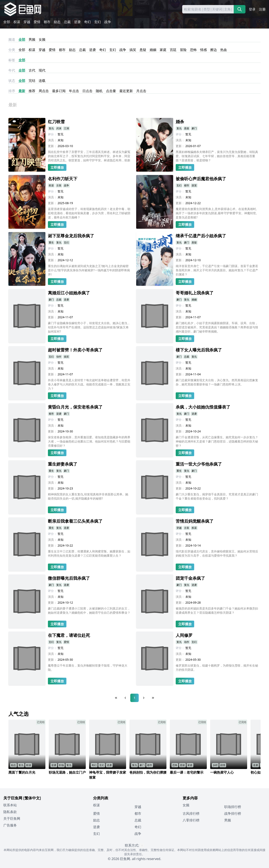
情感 (203, 50)
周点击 (44, 91)
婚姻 (153, 50)
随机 (99, 91)
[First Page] (116, 698)
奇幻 (87, 22)
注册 (262, 9)
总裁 (67, 22)
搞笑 (133, 50)
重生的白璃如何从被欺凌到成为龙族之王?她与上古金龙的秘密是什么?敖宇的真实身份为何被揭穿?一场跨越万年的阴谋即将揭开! (89, 270)
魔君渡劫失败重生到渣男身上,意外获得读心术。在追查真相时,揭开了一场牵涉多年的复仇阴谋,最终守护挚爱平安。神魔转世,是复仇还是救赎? (216, 213)
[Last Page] (153, 698)
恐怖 (193, 50)
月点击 (141, 91)
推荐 (32, 91)
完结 (32, 81)
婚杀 (180, 122)
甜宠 (194, 185)
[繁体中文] (32, 798)
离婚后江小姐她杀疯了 (69, 293)
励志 (57, 22)
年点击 (74, 91)
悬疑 (143, 50)
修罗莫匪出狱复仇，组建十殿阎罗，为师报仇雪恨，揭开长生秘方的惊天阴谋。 (217, 668)
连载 (42, 81)
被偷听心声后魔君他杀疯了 (201, 179)
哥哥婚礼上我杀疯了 (195, 293)
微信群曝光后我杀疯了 (69, 578)
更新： (52, 146)
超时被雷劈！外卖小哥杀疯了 (75, 350)
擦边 (214, 50)
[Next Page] (144, 698)
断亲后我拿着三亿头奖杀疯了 (75, 521)
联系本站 (10, 805)
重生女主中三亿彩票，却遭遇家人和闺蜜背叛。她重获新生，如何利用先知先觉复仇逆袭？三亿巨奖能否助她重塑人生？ (89, 553)
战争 (108, 22)
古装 (59, 185)
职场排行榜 (233, 807)
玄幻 (98, 22)
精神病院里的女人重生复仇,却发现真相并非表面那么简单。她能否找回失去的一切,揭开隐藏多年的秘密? (88, 496)
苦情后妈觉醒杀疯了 (195, 521)
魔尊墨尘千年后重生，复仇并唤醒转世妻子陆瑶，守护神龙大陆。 (88, 668)
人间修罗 (184, 635)
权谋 (17, 22)
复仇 (51, 128)
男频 (32, 39)
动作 (59, 357)
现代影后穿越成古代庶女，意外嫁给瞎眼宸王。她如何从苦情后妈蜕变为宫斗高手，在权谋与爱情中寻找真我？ (217, 553)
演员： (52, 140)
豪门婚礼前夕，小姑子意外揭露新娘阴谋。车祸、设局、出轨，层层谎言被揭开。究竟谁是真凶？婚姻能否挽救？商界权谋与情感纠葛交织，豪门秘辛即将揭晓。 (217, 327)
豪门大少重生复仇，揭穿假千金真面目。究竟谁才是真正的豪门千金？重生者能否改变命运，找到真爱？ (217, 496)
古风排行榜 (191, 813)
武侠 (59, 128)
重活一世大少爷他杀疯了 (199, 464)
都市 (47, 22)
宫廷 (173, 50)
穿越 (27, 22)
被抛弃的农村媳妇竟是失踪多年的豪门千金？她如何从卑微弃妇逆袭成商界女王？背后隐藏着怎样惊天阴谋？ (217, 610)
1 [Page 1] (134, 698)
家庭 (163, 50)
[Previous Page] (125, 698)
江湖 (66, 128)
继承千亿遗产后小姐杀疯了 (201, 236)
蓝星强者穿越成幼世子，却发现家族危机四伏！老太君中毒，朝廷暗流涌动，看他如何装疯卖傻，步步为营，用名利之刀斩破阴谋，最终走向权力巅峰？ (89, 213)
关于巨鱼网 (12, 818)
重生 (51, 242)
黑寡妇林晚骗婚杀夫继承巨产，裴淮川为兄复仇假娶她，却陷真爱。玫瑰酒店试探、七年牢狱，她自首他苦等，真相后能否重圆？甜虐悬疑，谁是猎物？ (217, 156)
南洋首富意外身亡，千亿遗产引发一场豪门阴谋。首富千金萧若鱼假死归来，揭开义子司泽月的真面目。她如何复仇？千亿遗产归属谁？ (217, 270)
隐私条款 (10, 812)
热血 (224, 50)
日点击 (87, 91)
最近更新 (126, 91)
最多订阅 (59, 91)
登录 (252, 9)
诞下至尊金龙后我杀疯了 (71, 236)
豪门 (194, 128)
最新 (22, 91)
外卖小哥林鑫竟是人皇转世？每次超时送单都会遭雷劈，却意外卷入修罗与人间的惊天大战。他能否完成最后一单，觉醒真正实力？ (89, 384)
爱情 (37, 22)
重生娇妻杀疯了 (63, 464)
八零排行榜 (191, 820)
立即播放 (57, 167)
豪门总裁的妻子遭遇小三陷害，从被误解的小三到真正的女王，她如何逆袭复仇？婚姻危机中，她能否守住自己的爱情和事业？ (89, 610)
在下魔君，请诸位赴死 (69, 635)
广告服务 (10, 825)
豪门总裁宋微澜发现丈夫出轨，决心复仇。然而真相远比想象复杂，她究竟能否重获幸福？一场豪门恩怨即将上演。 (217, 382)
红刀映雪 (56, 122)
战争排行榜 (233, 813)
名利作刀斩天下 (63, 179)
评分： (52, 134)
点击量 (111, 91)
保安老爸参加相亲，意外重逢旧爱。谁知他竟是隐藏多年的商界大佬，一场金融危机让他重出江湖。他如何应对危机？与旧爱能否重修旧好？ (89, 441)
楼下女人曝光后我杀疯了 (199, 350)
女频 (42, 39)
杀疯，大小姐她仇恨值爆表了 (203, 407)
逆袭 (77, 22)
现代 (42, 70)
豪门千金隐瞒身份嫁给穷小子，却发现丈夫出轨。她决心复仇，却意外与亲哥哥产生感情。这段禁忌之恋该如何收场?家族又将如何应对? (89, 327)
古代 (32, 70)
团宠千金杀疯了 (190, 578)
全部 (7, 22)
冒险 (183, 50)
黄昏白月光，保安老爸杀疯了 (75, 407)
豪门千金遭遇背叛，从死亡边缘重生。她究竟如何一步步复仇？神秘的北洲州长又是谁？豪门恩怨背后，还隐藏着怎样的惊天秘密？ (217, 441)
